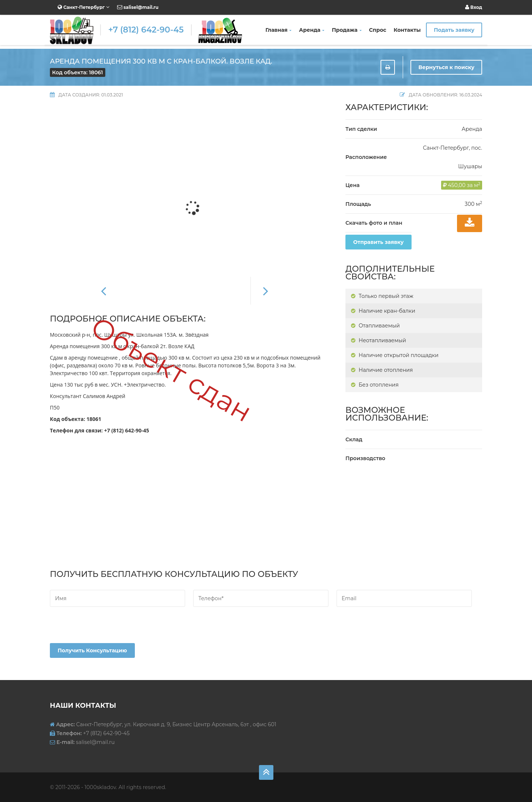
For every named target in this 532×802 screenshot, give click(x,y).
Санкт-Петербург (83, 7)
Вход (474, 7)
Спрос (378, 30)
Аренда (312, 30)
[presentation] (106, 629)
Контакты (407, 30)
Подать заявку (454, 30)
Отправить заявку (378, 242)
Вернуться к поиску (446, 67)
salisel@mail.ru (138, 7)
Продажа (347, 30)
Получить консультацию (92, 650)
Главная (279, 30)
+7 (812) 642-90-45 (146, 30)
